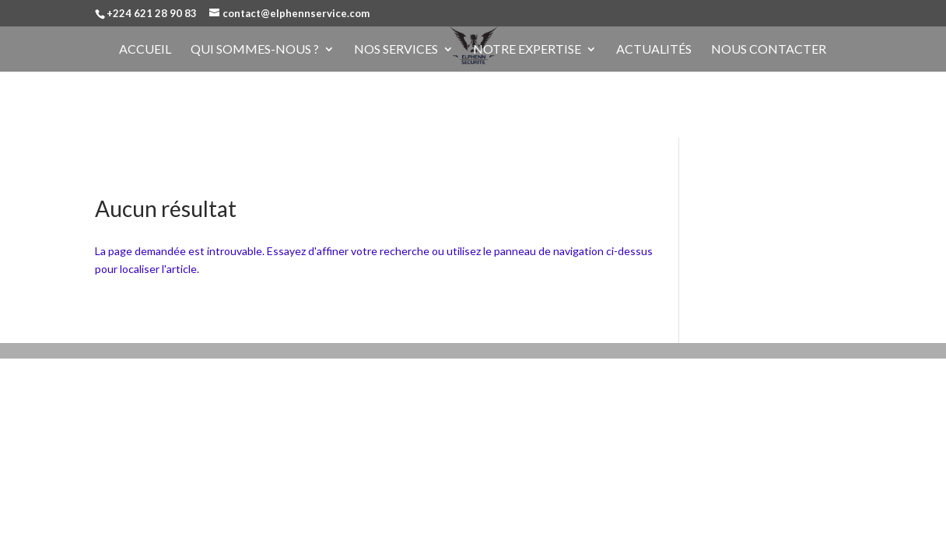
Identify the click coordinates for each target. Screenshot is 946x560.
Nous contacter (769, 50)
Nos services (396, 50)
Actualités (654, 50)
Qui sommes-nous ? (255, 50)
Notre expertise (527, 50)
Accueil (145, 50)
